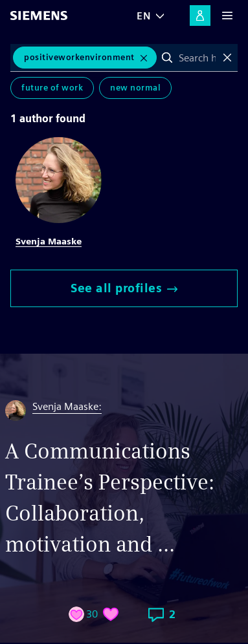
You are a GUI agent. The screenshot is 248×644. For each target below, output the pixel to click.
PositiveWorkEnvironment (79, 57)
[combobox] (197, 58)
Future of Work (52, 88)
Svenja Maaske (49, 241)
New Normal (135, 88)
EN (144, 16)
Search (167, 58)
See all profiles (124, 288)
